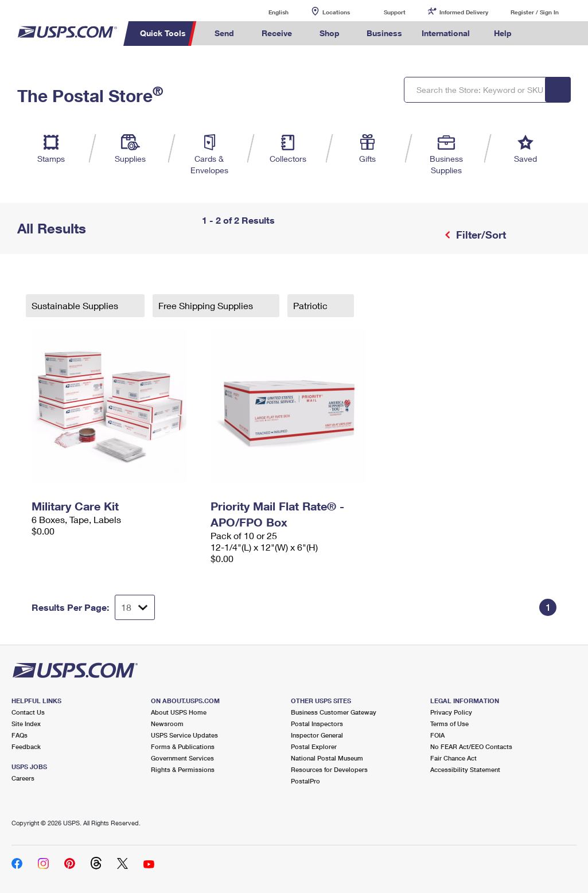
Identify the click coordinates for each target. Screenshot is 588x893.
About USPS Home (179, 712)
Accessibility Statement (465, 769)
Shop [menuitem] (330, 33)
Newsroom (167, 724)
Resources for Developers (329, 769)
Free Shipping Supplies (207, 305)
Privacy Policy (451, 712)
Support (395, 12)
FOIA (437, 735)
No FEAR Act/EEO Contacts (471, 746)
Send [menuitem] (224, 33)
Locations (336, 12)
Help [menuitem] (503, 33)
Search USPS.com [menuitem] (542, 34)
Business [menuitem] (384, 33)
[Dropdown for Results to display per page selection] (135, 607)
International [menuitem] (446, 33)
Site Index (26, 724)
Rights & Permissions (183, 769)
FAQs (20, 735)
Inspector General (317, 735)
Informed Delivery (464, 12)
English (267, 12)
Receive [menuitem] (277, 33)
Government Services (182, 758)
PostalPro (305, 781)
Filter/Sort (480, 235)
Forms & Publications (183, 746)
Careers (23, 778)
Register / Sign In (535, 12)
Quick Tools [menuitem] (163, 33)
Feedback (26, 746)
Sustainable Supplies (76, 305)
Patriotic (311, 305)
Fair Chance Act (453, 758)
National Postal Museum (327, 758)
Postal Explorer (314, 746)
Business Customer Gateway (334, 712)
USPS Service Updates (184, 735)
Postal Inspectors (317, 724)
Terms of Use (449, 724)
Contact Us (28, 712)
